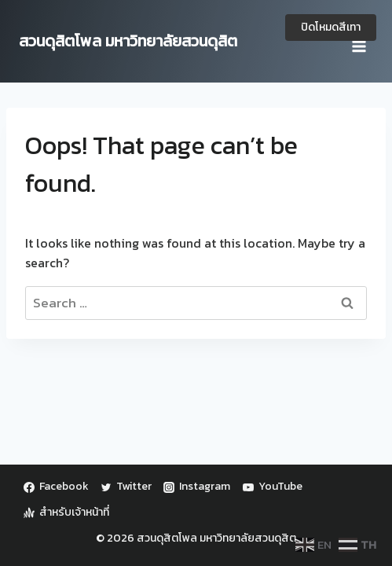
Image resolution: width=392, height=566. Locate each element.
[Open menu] (359, 41)
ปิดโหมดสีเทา (331, 27)
